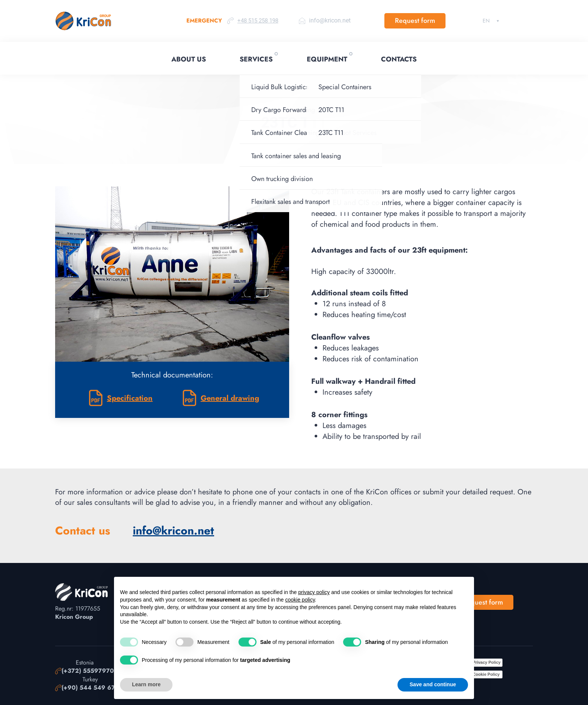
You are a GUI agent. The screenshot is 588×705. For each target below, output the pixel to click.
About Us (189, 59)
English (486, 21)
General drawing (230, 398)
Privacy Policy (487, 662)
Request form (415, 21)
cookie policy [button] (300, 600)
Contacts (399, 59)
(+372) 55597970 (88, 671)
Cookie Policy (486, 674)
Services (256, 59)
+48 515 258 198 (258, 21)
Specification (130, 398)
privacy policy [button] (314, 592)
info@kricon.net (330, 20)
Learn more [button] (146, 684)
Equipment (327, 59)
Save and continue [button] (433, 684)
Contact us (83, 531)
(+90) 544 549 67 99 (93, 688)
